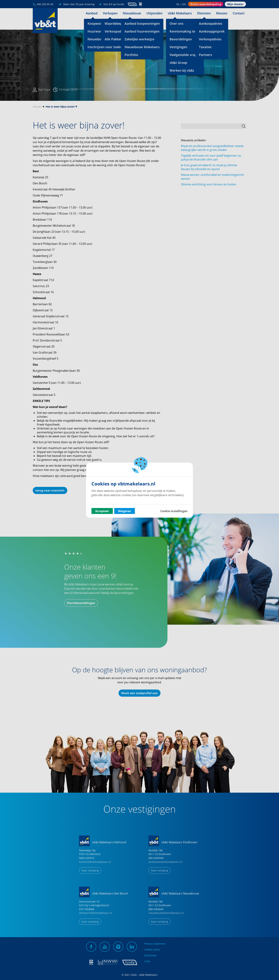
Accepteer (102, 511)
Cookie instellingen (174, 511)
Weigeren (125, 511)
